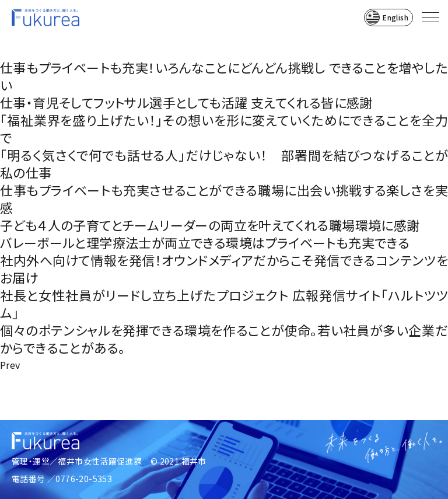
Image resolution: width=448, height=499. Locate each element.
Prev (10, 365)
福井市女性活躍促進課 (100, 461)
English (395, 17)
